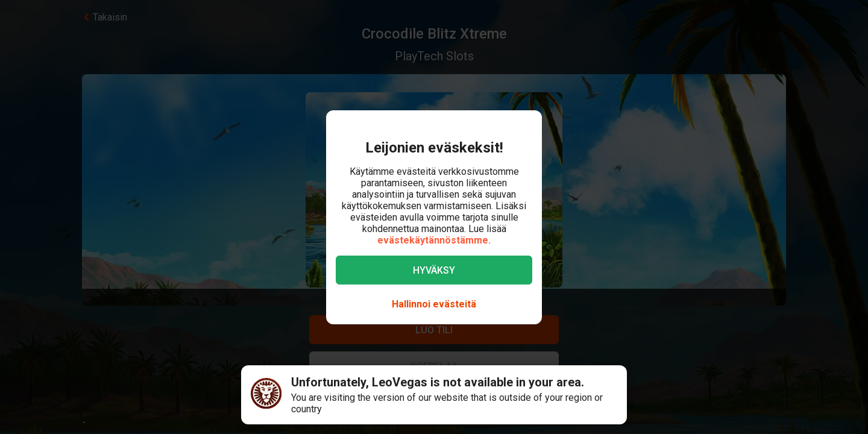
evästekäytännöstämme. (434, 240)
